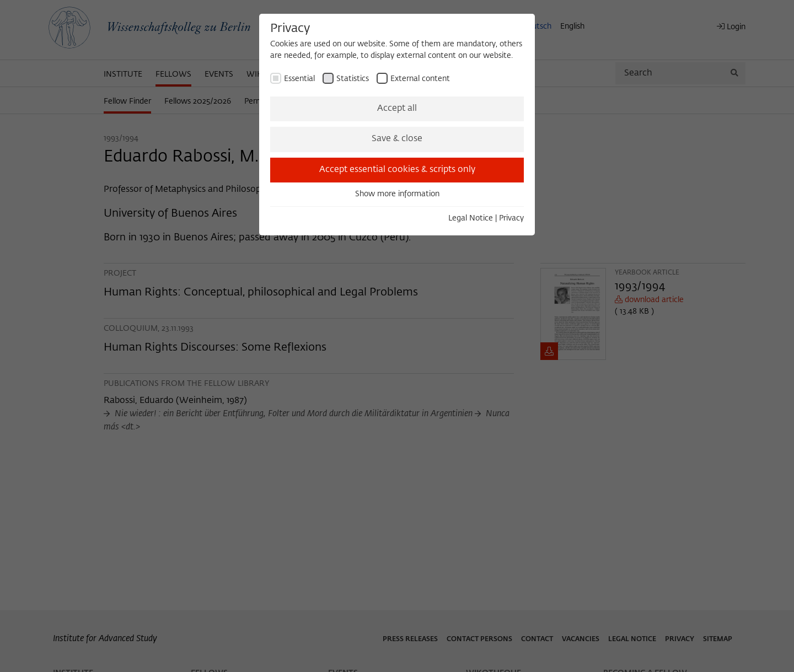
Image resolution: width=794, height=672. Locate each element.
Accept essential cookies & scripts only (397, 170)
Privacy (511, 218)
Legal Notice (471, 218)
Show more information (397, 194)
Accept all (397, 109)
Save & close (397, 139)
